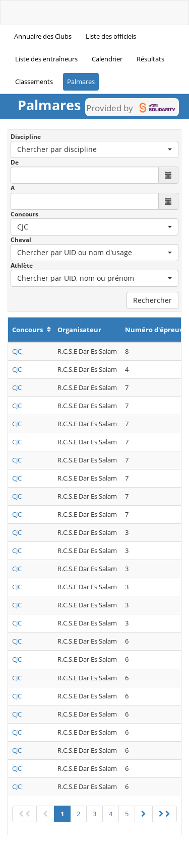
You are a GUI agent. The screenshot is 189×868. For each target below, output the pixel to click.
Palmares (81, 82)
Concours (24, 214)
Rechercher (152, 300)
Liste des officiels (111, 36)
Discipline (26, 137)
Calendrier (107, 59)
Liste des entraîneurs (46, 59)
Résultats (150, 59)
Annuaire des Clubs (43, 36)
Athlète (22, 265)
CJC (17, 351)
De (15, 162)
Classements (34, 82)
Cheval (21, 240)
